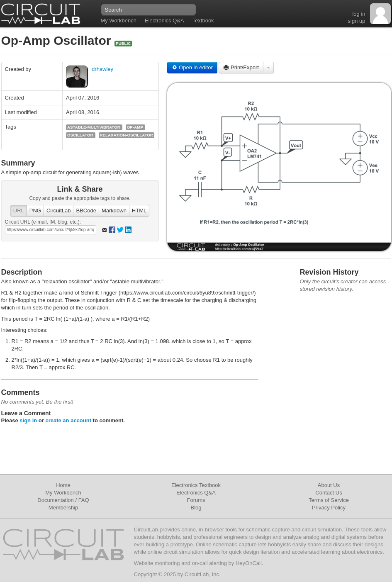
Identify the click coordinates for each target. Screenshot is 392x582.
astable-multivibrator (94, 127)
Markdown (114, 211)
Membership (63, 508)
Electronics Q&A (164, 21)
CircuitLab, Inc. (203, 574)
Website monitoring (157, 563)
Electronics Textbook (196, 485)
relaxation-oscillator (127, 135)
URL (19, 211)
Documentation (55, 500)
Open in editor (192, 67)
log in (359, 14)
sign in (28, 420)
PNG (35, 211)
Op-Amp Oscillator (58, 40)
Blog (196, 508)
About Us (329, 485)
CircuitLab (59, 211)
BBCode (86, 211)
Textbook (203, 21)
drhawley (102, 69)
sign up (357, 21)
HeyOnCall (249, 563)
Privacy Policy (329, 508)
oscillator (80, 135)
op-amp (135, 127)
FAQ (84, 500)
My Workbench (119, 21)
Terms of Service (329, 500)
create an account (68, 420)
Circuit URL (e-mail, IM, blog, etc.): (43, 222)
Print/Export (241, 67)
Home (63, 485)
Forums (196, 500)
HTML (139, 211)
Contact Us (329, 493)
